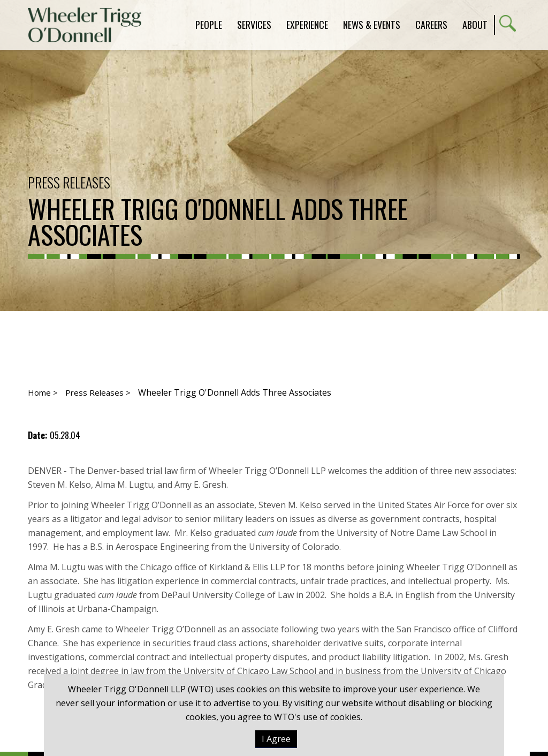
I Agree (276, 739)
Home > (43, 392)
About (475, 25)
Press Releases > (98, 392)
